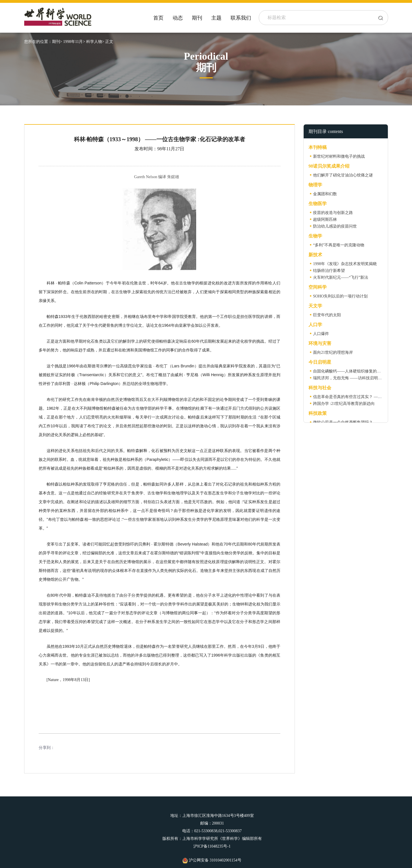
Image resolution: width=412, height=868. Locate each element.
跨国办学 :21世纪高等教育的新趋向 (344, 404)
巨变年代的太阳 (327, 315)
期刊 (197, 18)
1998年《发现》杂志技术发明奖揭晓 (345, 264)
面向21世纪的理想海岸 (333, 352)
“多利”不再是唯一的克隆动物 (339, 245)
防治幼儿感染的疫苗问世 (335, 226)
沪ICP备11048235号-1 (212, 846)
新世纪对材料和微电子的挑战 (339, 156)
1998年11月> (74, 42)
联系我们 (241, 18)
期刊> (57, 42)
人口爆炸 (321, 334)
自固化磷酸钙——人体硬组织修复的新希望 (351, 371)
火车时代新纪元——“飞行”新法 (341, 277)
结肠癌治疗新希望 (329, 271)
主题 (216, 18)
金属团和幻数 (325, 194)
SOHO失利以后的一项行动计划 (340, 296)
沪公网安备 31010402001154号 (212, 860)
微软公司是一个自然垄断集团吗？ (343, 422)
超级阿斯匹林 (325, 219)
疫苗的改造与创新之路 (333, 213)
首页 (158, 18)
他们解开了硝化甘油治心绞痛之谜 (343, 175)
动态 (178, 18)
